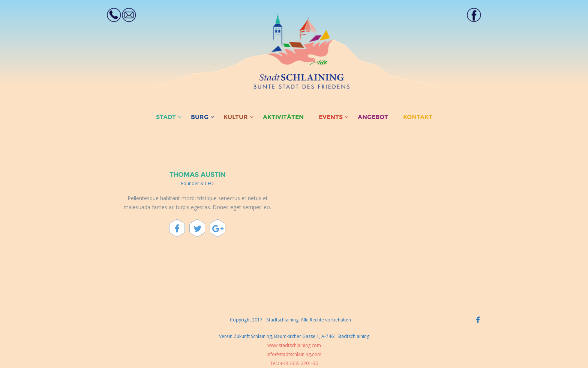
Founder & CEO (197, 183)
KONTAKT (418, 117)
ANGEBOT (373, 117)
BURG (200, 117)
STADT (166, 117)
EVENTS (331, 117)
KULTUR (236, 117)
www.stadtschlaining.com (294, 345)
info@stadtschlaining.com (294, 354)
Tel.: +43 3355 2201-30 (294, 363)
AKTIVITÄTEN (283, 117)
